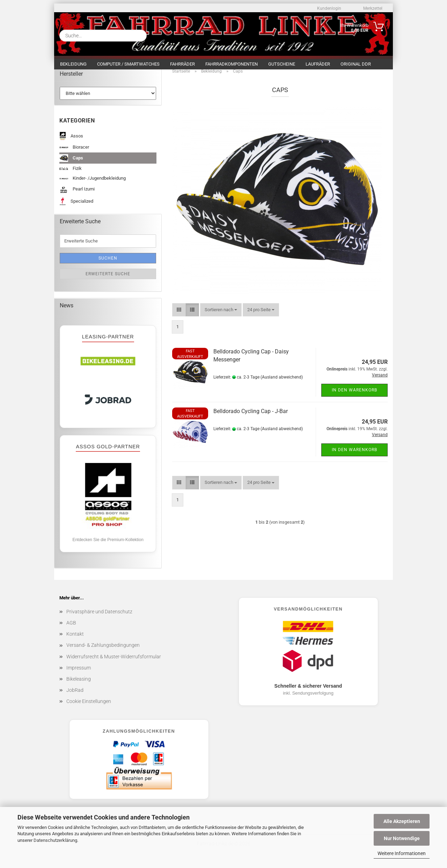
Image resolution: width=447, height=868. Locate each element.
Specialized (76, 206)
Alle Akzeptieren (402, 821)
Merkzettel (372, 8)
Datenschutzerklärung (55, 840)
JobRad (75, 695)
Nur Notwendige (402, 838)
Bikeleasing (79, 684)
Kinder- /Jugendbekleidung (93, 183)
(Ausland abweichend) (282, 382)
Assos (71, 141)
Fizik (71, 174)
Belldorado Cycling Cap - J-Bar (251, 416)
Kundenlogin (329, 8)
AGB (71, 628)
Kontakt (75, 639)
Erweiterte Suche (108, 279)
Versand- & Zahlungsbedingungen (103, 650)
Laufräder (318, 64)
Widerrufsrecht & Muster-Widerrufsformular (114, 661)
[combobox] (221, 315)
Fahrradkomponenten (232, 64)
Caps (71, 163)
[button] (179, 315)
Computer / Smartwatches (128, 64)
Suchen (108, 263)
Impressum (79, 673)
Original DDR (356, 64)
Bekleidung (73, 64)
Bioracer (74, 152)
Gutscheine (282, 64)
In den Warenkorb (354, 395)
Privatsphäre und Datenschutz (99, 617)
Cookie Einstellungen (89, 706)
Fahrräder (182, 64)
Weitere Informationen (402, 853)
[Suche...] (139, 36)
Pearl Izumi (77, 195)
